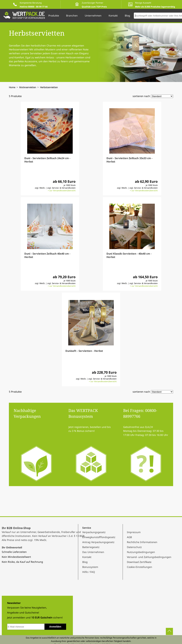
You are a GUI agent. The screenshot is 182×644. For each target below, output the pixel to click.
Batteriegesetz (91, 547)
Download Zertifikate (139, 562)
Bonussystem (90, 567)
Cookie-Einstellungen (140, 567)
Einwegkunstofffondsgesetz (99, 537)
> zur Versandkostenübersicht (62, 190)
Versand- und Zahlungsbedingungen (149, 557)
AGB (129, 537)
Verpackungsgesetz (94, 532)
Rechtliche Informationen (142, 542)
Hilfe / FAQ (89, 572)
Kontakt (87, 557)
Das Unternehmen (93, 552)
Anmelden (55, 627)
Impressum (134, 532)
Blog (85, 562)
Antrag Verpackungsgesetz (98, 542)
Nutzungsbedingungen (141, 552)
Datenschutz (134, 547)
